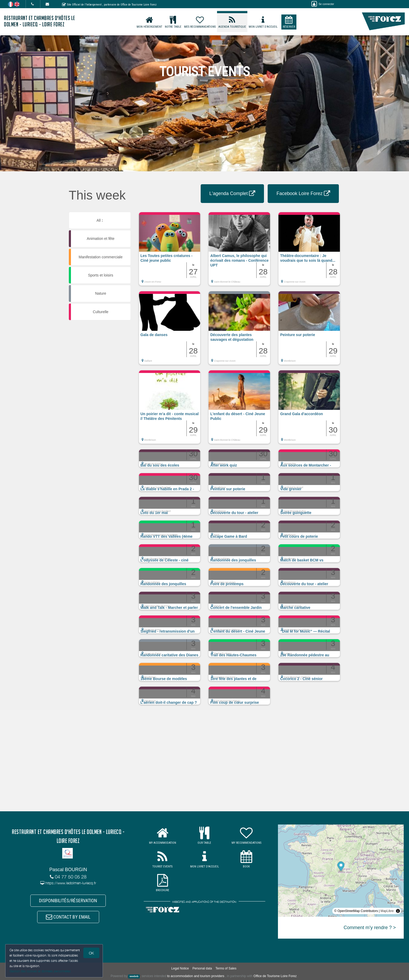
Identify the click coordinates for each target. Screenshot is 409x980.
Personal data (202, 968)
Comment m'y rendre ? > (370, 928)
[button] (170, 251)
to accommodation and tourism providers (196, 976)
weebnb (134, 976)
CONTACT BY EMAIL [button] (68, 917)
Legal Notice (180, 968)
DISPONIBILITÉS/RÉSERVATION (68, 901)
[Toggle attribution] (398, 911)
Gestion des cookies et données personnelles (40, 971)
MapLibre (387, 911)
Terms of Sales (226, 968)
